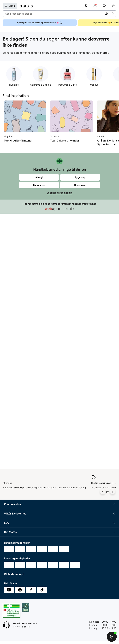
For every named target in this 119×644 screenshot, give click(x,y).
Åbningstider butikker (15, 292)
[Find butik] (86, 6)
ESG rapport (11, 434)
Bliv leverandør (12, 523)
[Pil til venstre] (103, 250)
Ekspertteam (11, 304)
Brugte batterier (12, 381)
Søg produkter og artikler (19, 14)
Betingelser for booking (16, 357)
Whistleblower (11, 470)
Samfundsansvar (13, 410)
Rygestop (80, 177)
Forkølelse (39, 185)
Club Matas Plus (13, 316)
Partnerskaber (12, 416)
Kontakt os (10, 280)
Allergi (39, 177)
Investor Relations (13, 464)
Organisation (11, 458)
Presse (8, 476)
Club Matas (10, 310)
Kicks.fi (8, 511)
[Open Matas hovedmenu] (10, 6)
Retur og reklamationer (16, 286)
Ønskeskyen (11, 322)
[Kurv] (113, 6)
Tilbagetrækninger (14, 298)
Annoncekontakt (13, 482)
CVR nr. (8, 517)
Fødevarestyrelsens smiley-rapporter (24, 375)
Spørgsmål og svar (14, 274)
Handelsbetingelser (14, 345)
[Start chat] (112, 637)
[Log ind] (95, 6)
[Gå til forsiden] (26, 6)
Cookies (8, 369)
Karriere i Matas (12, 493)
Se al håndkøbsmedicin (60, 193)
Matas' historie (12, 487)
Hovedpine (80, 185)
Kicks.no (9, 505)
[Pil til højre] (113, 250)
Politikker (9, 428)
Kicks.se (8, 499)
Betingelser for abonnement (19, 351)
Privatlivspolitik (12, 363)
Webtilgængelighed (14, 387)
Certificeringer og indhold (18, 422)
